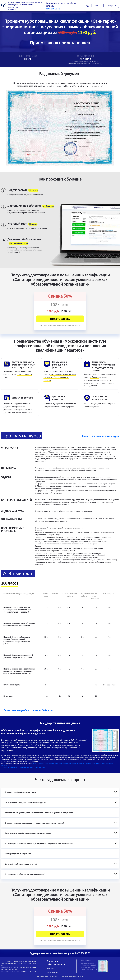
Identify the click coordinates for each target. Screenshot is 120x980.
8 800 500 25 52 (53, 9)
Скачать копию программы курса (100, 436)
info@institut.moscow (28, 971)
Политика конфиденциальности (73, 977)
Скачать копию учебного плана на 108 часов (28, 710)
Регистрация (111, 6)
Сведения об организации (56, 963)
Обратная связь (53, 972)
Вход (96, 6)
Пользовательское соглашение (47, 977)
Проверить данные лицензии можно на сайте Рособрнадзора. (23, 767)
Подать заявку (60, 319)
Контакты (50, 968)
